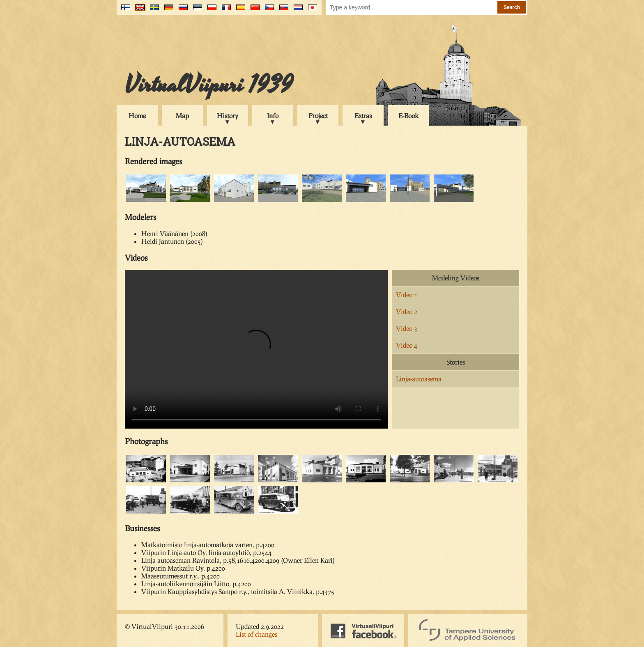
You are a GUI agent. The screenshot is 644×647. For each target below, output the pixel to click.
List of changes (256, 634)
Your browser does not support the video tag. (256, 349)
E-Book (408, 116)
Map (182, 116)
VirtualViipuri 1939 (209, 85)
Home (137, 116)
